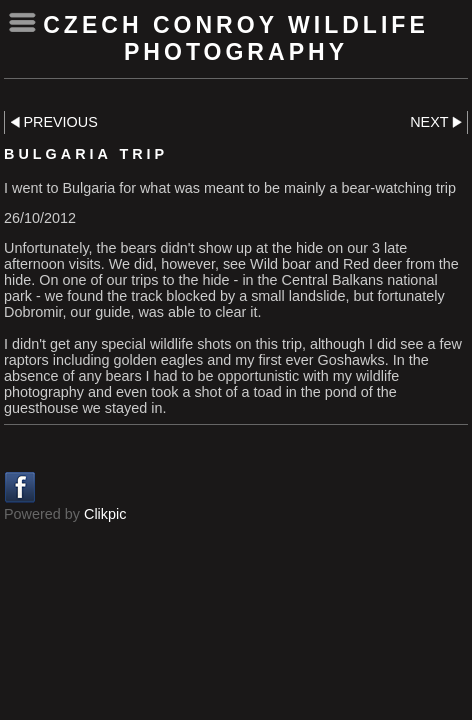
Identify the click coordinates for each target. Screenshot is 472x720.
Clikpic (105, 514)
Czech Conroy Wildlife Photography (236, 38)
